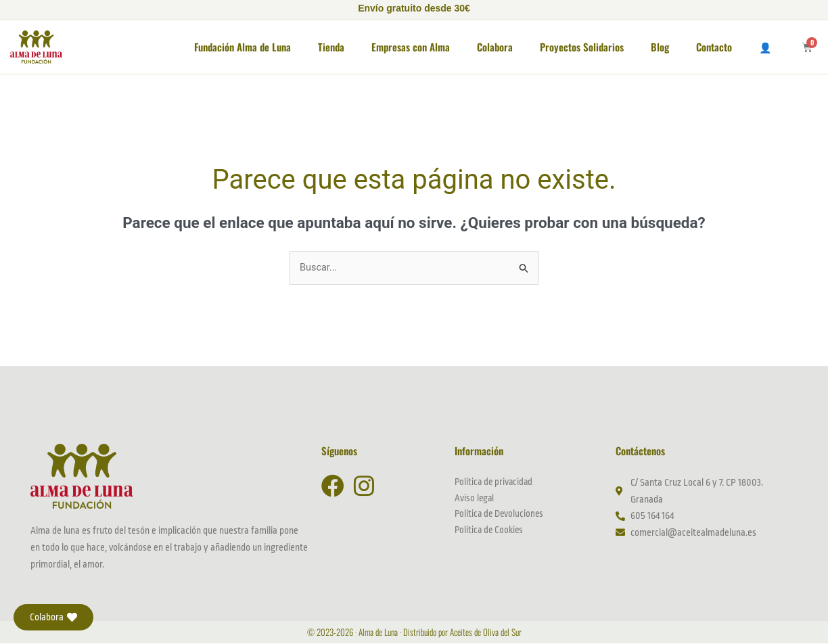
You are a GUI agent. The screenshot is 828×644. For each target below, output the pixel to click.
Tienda (331, 47)
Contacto (714, 47)
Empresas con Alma (411, 47)
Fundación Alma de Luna (243, 47)
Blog (660, 47)
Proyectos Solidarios (582, 47)
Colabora (495, 47)
